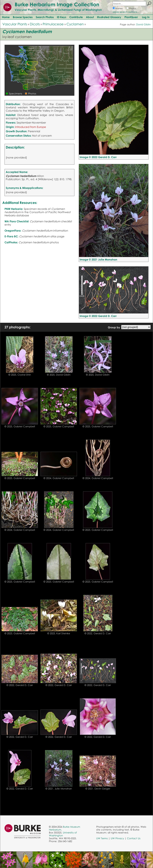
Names (119, 8)
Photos (133, 8)
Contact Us (134, 838)
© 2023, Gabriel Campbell (98, 530)
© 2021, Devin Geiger (98, 789)
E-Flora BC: (11, 236)
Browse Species (23, 17)
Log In (146, 17)
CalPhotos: (11, 242)
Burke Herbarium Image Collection (57, 4)
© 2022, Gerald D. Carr (98, 633)
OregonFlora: (13, 230)
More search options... (126, 12)
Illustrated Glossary (109, 17)
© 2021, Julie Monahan (59, 789)
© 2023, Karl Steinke (59, 633)
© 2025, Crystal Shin (20, 375)
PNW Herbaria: (14, 209)
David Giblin (143, 24)
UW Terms (102, 838)
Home (6, 17)
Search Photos (45, 17)
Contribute (76, 17)
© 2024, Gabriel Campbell (59, 478)
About (90, 17)
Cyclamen (75, 24)
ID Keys (62, 17)
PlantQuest (131, 17)
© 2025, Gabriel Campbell (20, 426)
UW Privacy (117, 838)
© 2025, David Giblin (59, 375)
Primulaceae (53, 24)
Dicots (35, 24)
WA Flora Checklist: (17, 221)
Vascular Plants (15, 24)
